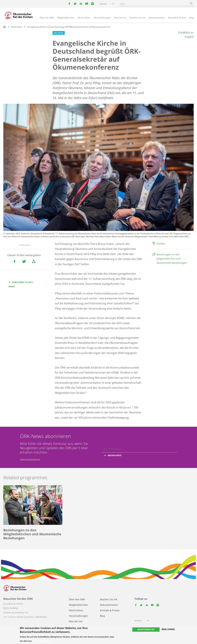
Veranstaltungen (102, 18)
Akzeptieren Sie (146, 629)
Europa (161, 243)
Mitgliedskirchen (66, 18)
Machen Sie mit (137, 18)
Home (4, 27)
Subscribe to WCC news (21, 284)
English (189, 37)
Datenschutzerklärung (30, 459)
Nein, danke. (168, 629)
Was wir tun (120, 18)
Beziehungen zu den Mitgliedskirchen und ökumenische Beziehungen (172, 259)
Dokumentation (157, 18)
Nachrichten (84, 18)
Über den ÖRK (47, 18)
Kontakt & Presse (177, 18)
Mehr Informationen (43, 641)
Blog (191, 18)
